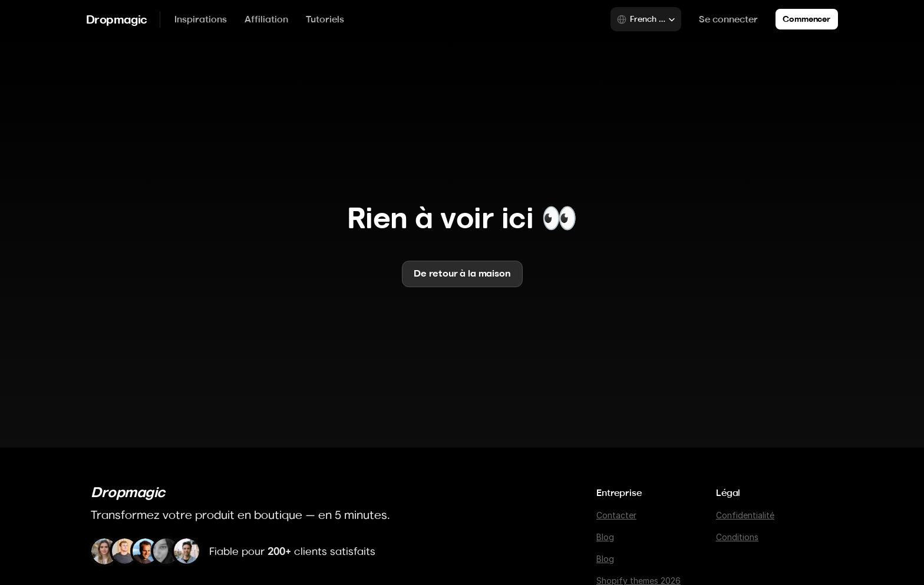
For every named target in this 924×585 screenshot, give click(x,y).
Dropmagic (117, 19)
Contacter (616, 515)
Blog (605, 537)
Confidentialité (745, 515)
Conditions (737, 537)
